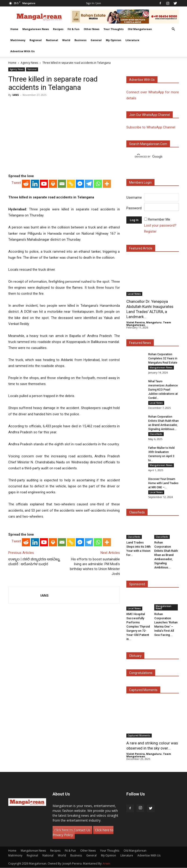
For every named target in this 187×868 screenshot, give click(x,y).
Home (14, 29)
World (66, 40)
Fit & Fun (74, 29)
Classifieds (156, 434)
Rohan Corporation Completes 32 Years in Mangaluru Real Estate (163, 358)
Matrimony (18, 40)
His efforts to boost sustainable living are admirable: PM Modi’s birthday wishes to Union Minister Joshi (95, 566)
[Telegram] (89, 184)
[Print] (53, 184)
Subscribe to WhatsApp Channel (151, 127)
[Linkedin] (35, 184)
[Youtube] (44, 184)
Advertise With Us (22, 51)
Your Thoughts (114, 29)
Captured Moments (143, 690)
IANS (16, 95)
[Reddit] (26, 184)
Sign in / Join (93, 3)
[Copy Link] (71, 184)
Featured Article (141, 248)
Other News (92, 29)
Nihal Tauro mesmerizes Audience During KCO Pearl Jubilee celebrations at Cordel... (163, 390)
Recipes (58, 29)
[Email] (62, 184)
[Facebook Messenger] (80, 184)
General (96, 40)
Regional (36, 40)
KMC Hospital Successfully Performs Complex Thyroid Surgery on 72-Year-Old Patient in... (138, 627)
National (52, 40)
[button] (173, 29)
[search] (148, 157)
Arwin (107, 864)
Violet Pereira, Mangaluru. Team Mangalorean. (149, 324)
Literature (132, 40)
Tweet (16, 183)
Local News (134, 294)
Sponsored (137, 584)
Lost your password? (160, 225)
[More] (107, 184)
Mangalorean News (36, 29)
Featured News (140, 343)
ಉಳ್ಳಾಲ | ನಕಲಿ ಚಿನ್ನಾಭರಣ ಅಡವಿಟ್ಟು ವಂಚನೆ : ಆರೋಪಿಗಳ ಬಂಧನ (34, 562)
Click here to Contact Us (72, 830)
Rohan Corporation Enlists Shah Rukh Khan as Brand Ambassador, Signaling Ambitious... (166, 555)
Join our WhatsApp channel (150, 115)
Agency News (29, 63)
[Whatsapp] (98, 184)
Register (150, 231)
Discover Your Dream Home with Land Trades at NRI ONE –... (163, 483)
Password (134, 208)
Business (80, 40)
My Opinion (114, 40)
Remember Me (159, 219)
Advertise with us (142, 80)
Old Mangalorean (140, 29)
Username (134, 197)
